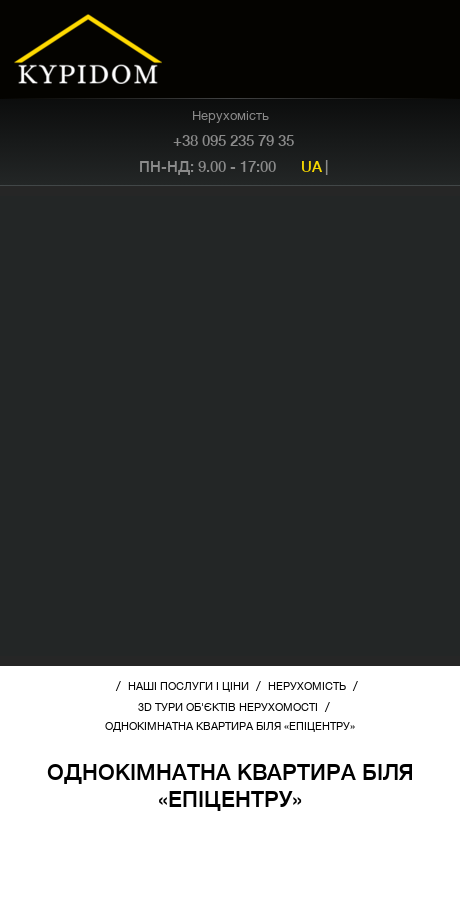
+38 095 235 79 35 (233, 140)
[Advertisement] (230, 426)
